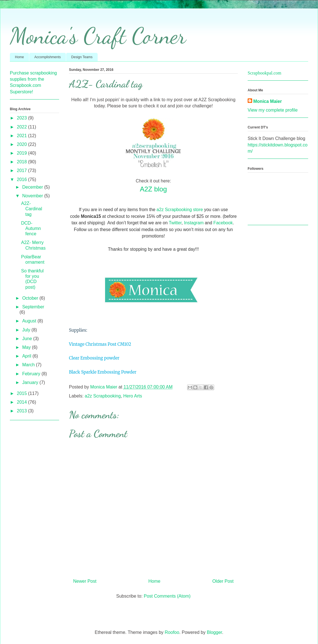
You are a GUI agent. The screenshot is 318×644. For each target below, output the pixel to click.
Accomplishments (48, 57)
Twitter (175, 223)
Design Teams (82, 57)
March (29, 365)
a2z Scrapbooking (103, 396)
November (33, 196)
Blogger (214, 632)
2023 (23, 118)
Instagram (194, 223)
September (33, 307)
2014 (23, 402)
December (33, 187)
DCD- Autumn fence (31, 228)
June (28, 339)
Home (19, 57)
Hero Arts (133, 396)
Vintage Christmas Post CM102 (100, 344)
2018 (23, 162)
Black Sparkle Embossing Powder (103, 372)
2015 (23, 393)
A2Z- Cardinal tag (32, 209)
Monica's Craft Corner (98, 36)
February (32, 374)
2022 (23, 127)
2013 (23, 411)
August (30, 321)
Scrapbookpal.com (265, 73)
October (31, 298)
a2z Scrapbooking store (180, 210)
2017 (23, 170)
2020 (23, 144)
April (27, 356)
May (27, 347)
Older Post (223, 581)
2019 (23, 153)
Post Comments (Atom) (167, 596)
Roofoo (172, 632)
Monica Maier (267, 101)
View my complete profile (273, 110)
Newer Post (85, 581)
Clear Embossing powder (94, 358)
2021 (23, 136)
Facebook (223, 223)
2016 (23, 179)
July (27, 330)
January (31, 382)
